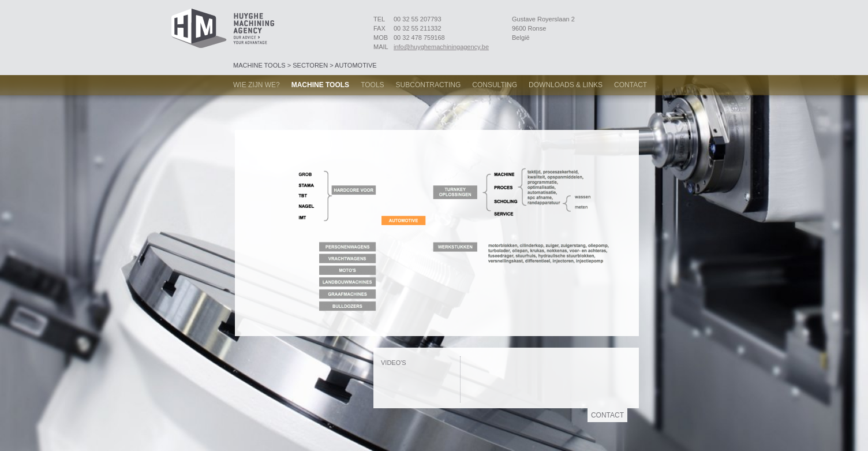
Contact (631, 85)
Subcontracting (429, 85)
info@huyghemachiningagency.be (441, 47)
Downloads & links (566, 85)
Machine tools (320, 85)
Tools (372, 85)
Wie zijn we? (257, 85)
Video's (394, 363)
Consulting (495, 85)
